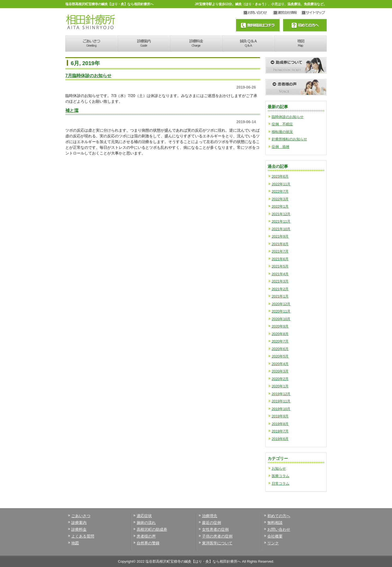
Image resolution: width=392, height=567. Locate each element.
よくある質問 (83, 536)
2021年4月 (280, 274)
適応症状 (144, 516)
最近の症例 (212, 523)
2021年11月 (281, 221)
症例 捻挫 (281, 147)
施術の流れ (146, 523)
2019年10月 (281, 409)
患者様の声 (146, 536)
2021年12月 (281, 214)
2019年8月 (280, 424)
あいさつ (91, 44)
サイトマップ (288, 13)
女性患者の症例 (215, 529)
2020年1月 (280, 386)
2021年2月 (280, 289)
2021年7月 (280, 251)
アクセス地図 (314, 13)
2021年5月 (280, 266)
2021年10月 (281, 229)
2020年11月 (281, 311)
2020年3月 (280, 371)
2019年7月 (280, 431)
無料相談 (275, 523)
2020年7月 (280, 341)
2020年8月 (280, 334)
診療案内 (144, 44)
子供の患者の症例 (217, 536)
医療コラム (281, 476)
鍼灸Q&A (248, 44)
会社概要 (275, 536)
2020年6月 (280, 349)
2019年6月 (280, 439)
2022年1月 (280, 206)
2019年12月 (281, 394)
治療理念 (210, 516)
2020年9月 (280, 326)
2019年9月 (280, 416)
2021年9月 (280, 236)
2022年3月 (280, 199)
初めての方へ (279, 516)
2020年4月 (280, 364)
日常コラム (281, 483)
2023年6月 (280, 176)
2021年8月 (280, 244)
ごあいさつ (81, 516)
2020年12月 (281, 304)
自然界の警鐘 (148, 543)
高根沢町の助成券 (152, 529)
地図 (301, 44)
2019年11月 (281, 401)
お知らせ (279, 469)
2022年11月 (281, 184)
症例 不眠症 (282, 124)
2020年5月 (280, 356)
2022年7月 (280, 191)
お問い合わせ (259, 13)
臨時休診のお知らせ (288, 117)
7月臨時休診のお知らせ (88, 75)
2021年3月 (280, 281)
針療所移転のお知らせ (289, 139)
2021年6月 (280, 259)
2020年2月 (280, 379)
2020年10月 (281, 319)
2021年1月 (280, 296)
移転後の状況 (282, 132)
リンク (273, 543)
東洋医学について (217, 543)
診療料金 (196, 44)
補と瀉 (72, 110)
